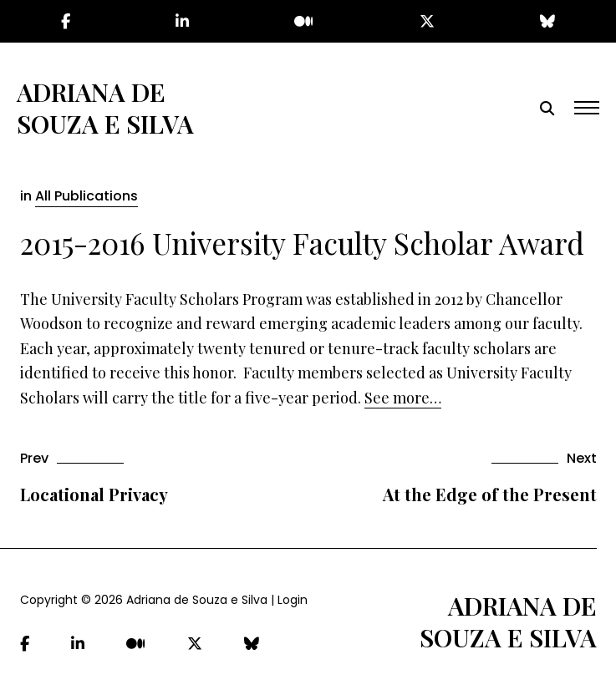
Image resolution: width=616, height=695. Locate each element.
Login (293, 600)
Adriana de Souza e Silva (105, 108)
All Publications (87, 196)
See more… (403, 398)
